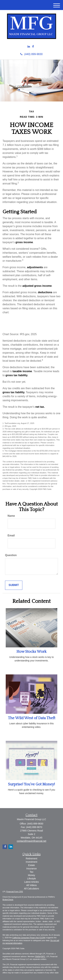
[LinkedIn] (29, 47)
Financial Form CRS (15, 892)
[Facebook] (33, 47)
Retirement (31, 859)
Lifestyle (32, 879)
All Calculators (32, 889)
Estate (32, 865)
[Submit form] (14, 585)
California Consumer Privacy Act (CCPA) (29, 938)
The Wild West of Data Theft (32, 718)
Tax (32, 872)
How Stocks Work (32, 652)
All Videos (31, 885)
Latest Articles (32, 882)
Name (11, 516)
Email (11, 535)
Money (31, 875)
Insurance (32, 869)
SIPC (43, 956)
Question (11, 555)
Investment (31, 862)
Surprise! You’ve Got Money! (32, 784)
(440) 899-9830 (31, 54)
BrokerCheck (8, 900)
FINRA (38, 956)
